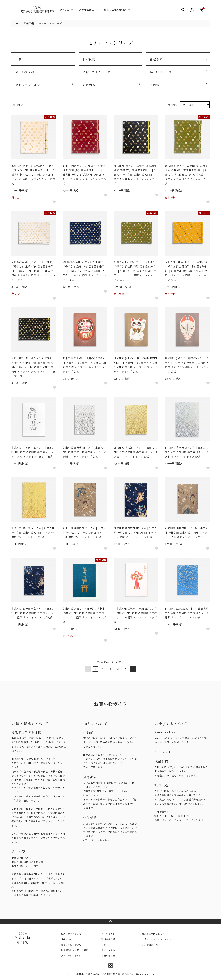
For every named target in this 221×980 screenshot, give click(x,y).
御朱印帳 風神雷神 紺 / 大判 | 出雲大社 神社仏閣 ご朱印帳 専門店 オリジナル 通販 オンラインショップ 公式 (135, 532)
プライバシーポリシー (72, 956)
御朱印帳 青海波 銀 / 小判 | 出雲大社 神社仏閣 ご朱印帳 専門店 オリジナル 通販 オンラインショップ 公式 (84, 452)
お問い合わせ (108, 956)
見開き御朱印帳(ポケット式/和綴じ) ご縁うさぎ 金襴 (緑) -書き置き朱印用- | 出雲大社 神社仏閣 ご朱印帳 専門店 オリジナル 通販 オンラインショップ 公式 (136, 271)
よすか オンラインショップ (157, 939)
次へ (133, 669)
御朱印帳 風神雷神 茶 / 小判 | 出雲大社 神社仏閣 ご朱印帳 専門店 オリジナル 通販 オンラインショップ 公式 (187, 532)
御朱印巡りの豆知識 (115, 10)
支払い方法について (71, 945)
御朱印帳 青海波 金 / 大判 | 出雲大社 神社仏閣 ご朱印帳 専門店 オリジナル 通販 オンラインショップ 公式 (33, 532)
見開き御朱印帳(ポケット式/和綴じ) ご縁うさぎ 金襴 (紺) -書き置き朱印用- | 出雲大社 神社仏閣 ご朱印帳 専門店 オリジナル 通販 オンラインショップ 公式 (84, 271)
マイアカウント (109, 934)
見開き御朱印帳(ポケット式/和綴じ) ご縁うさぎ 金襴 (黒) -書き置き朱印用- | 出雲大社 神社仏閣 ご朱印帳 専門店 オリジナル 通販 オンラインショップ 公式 (33, 367)
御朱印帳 (29, 23)
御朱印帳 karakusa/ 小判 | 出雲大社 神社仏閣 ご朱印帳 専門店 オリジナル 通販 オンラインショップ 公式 (187, 613)
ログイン (106, 945)
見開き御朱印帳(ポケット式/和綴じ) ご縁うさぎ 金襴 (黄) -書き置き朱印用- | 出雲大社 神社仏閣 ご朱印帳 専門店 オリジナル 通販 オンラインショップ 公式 (187, 271)
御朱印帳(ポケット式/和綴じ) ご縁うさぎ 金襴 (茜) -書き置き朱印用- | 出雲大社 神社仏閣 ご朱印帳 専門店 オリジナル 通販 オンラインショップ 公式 (84, 175)
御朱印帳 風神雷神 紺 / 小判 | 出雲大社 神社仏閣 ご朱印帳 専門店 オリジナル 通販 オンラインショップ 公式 (33, 613)
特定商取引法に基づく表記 (75, 950)
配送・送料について (71, 934)
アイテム (64, 10)
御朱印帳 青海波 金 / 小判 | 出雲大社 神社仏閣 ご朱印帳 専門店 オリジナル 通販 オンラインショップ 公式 (136, 452)
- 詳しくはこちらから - (96, 840)
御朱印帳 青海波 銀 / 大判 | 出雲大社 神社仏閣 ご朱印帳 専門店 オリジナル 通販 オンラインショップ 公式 (187, 452)
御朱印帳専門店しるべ (153, 934)
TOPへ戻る (110, 921)
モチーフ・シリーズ (50, 23)
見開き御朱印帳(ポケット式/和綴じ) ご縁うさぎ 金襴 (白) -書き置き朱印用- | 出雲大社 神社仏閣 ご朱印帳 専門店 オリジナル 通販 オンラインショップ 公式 (33, 271)
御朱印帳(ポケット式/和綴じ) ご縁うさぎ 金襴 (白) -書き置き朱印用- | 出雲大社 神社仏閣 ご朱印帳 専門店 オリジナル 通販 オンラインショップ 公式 (33, 175)
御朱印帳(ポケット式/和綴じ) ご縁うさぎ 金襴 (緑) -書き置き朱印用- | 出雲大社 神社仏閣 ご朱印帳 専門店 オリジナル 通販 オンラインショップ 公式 (187, 175)
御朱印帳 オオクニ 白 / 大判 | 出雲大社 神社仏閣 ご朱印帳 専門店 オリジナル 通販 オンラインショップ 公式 (33, 452)
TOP (16, 23)
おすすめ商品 (87, 10)
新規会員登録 (108, 939)
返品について (68, 939)
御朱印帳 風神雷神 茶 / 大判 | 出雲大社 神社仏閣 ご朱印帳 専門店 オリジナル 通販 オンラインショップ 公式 (84, 532)
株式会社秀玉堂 (150, 945)
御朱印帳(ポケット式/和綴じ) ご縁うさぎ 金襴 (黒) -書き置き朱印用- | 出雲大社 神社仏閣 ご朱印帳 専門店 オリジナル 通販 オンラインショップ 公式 (136, 175)
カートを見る (108, 950)
